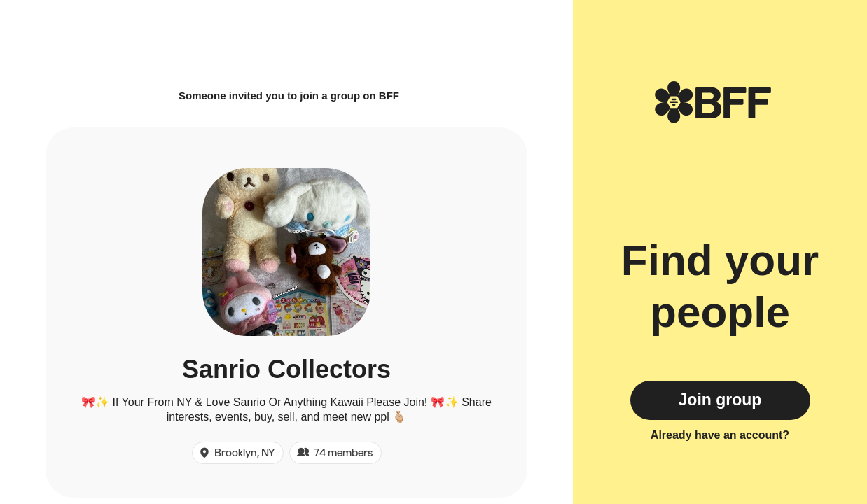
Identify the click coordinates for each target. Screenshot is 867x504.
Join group (720, 400)
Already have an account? (720, 435)
